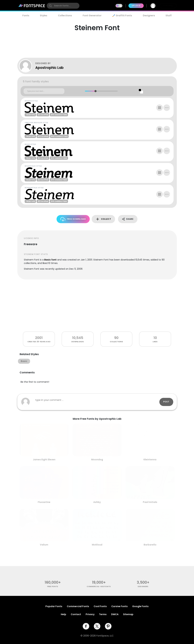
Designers (149, 15)
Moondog (97, 460)
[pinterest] (108, 626)
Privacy (90, 614)
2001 (39, 338)
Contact (76, 614)
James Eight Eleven (44, 460)
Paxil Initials (150, 502)
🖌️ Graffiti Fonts (122, 15)
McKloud (97, 545)
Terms (103, 614)
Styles (44, 15)
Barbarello (150, 545)
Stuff (169, 15)
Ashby (97, 502)
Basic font (50, 260)
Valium (44, 545)
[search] (63, 6)
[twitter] (97, 626)
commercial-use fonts (99, 586)
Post (166, 402)
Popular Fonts (54, 606)
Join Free (168, 6)
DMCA (115, 614)
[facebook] (86, 626)
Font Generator (92, 15)
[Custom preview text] (44, 91)
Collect (103, 219)
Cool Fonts (100, 606)
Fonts (26, 15)
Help (63, 614)
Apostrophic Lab (49, 68)
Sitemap (128, 614)
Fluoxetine (44, 502)
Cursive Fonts (119, 606)
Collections (65, 15)
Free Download (73, 219)
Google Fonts (140, 606)
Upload (136, 6)
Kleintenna (150, 460)
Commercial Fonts (78, 606)
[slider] (96, 91)
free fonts (53, 586)
